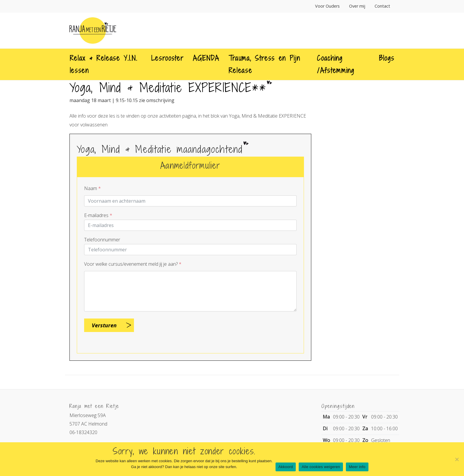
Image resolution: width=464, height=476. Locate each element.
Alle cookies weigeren (321, 467)
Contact (382, 6)
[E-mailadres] (190, 225)
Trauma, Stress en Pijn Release (264, 64)
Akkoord (286, 467)
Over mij (357, 6)
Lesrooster (168, 58)
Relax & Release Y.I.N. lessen (104, 64)
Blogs (387, 58)
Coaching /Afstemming (335, 64)
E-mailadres (98, 215)
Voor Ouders (327, 6)
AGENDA (206, 58)
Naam (92, 188)
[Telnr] (190, 250)
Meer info (357, 467)
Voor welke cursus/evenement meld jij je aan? (133, 264)
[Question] (190, 291)
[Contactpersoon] (190, 201)
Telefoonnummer (102, 240)
